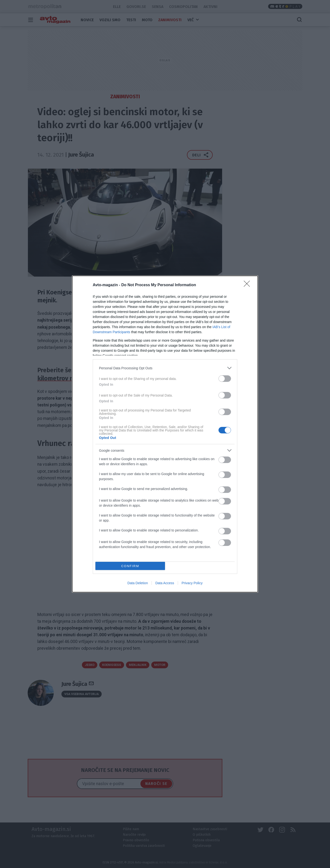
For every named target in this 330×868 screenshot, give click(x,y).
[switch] (225, 379)
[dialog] (165, 434)
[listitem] (165, 368)
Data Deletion (138, 583)
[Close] (248, 285)
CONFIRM (130, 566)
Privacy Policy (192, 583)
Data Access (165, 583)
